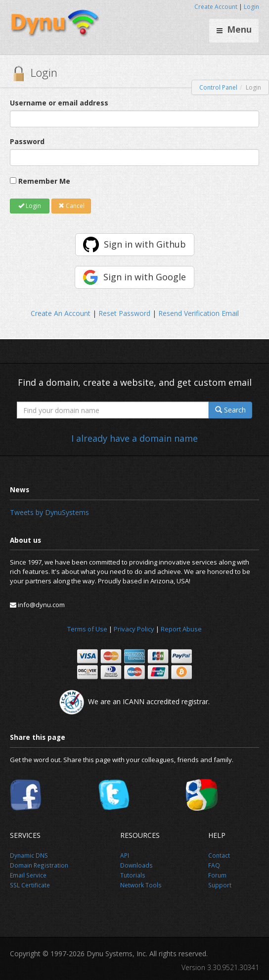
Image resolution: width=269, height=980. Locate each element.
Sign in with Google (145, 277)
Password (27, 141)
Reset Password (124, 313)
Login (251, 7)
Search (230, 410)
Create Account (216, 7)
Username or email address (59, 103)
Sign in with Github (145, 244)
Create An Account (61, 313)
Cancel (71, 206)
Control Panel (218, 87)
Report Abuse (181, 629)
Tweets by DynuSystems (49, 512)
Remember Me (44, 181)
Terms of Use (87, 629)
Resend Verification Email (199, 313)
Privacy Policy (134, 629)
